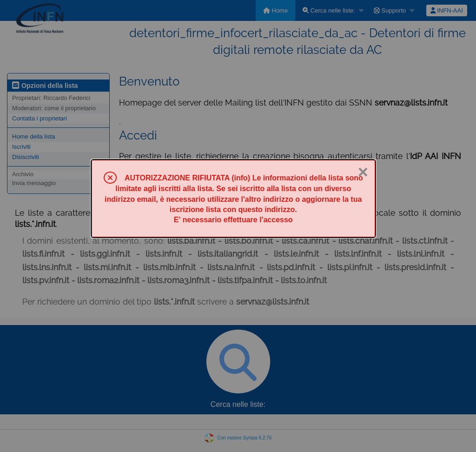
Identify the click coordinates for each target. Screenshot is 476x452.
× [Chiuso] (363, 172)
